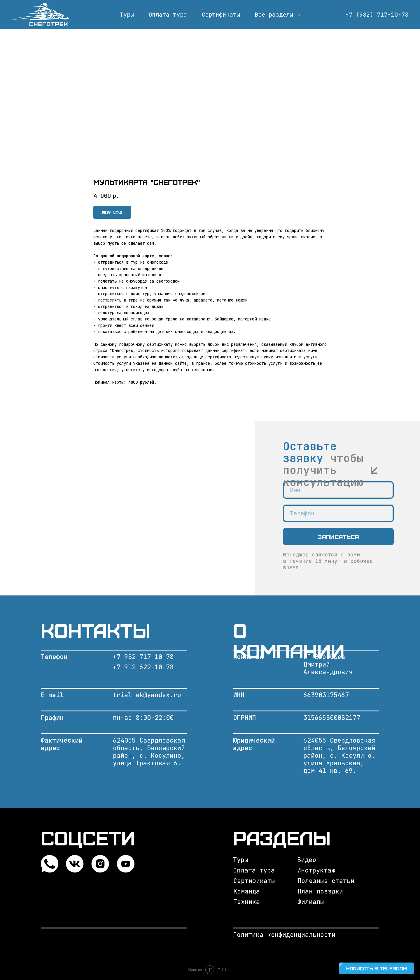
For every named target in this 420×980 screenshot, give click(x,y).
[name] (338, 490)
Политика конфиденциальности (284, 935)
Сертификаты (221, 15)
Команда (247, 891)
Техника (247, 902)
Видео (307, 860)
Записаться (338, 536)
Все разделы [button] (276, 15)
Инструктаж (316, 870)
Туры (127, 15)
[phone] (338, 513)
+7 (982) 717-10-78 (377, 15)
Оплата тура (168, 15)
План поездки (320, 891)
